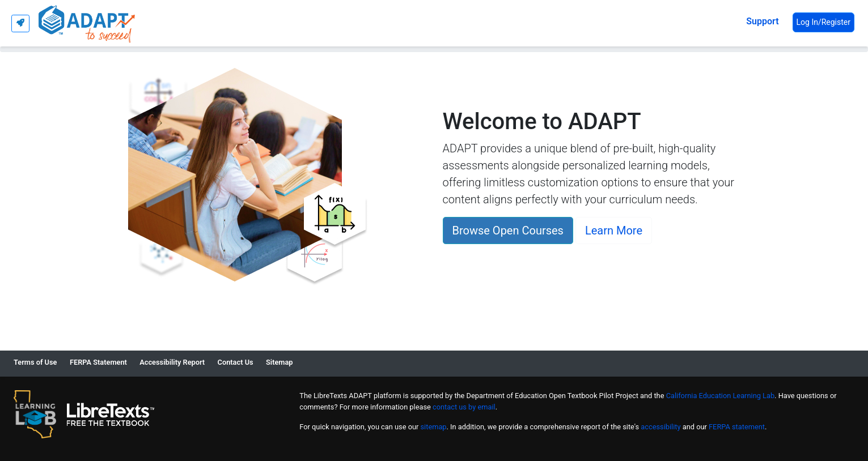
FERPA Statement (98, 362)
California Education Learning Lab (720, 396)
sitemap (434, 427)
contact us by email (464, 407)
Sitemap (280, 362)
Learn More (614, 231)
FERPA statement (737, 427)
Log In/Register (823, 22)
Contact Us (236, 362)
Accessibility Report (172, 362)
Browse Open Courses (508, 231)
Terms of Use (35, 362)
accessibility (660, 427)
